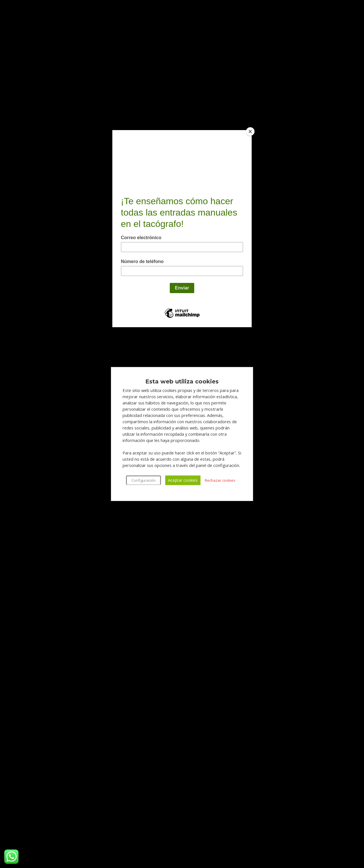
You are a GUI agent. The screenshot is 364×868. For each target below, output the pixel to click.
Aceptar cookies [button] (183, 480)
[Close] (250, 132)
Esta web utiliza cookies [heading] (182, 381)
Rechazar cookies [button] (220, 480)
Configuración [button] (143, 480)
